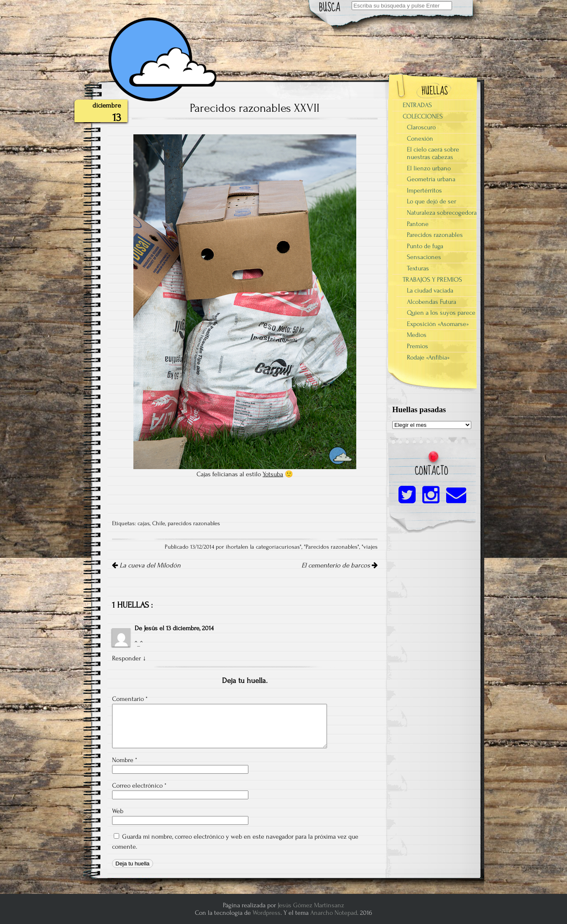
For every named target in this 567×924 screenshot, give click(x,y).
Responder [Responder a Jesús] (126, 658)
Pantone (418, 224)
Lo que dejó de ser (432, 201)
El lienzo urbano (429, 168)
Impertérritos (424, 190)
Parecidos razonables (332, 547)
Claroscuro (421, 127)
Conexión (420, 139)
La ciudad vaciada (430, 290)
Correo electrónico (139, 785)
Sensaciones (424, 257)
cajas (144, 524)
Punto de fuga (425, 246)
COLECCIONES (423, 116)
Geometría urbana (431, 179)
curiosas (289, 547)
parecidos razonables (194, 524)
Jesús (151, 628)
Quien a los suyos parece (441, 313)
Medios (417, 335)
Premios (418, 346)
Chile (159, 524)
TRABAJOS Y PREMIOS (432, 280)
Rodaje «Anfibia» (428, 357)
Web (118, 811)
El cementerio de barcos (340, 565)
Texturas (418, 268)
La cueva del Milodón (146, 565)
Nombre (125, 760)
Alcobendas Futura (432, 302)
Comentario (130, 699)
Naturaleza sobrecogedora (442, 213)
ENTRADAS (417, 105)
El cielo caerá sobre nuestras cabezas (433, 153)
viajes (370, 547)
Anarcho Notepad (334, 913)
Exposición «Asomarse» (438, 324)
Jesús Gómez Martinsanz (311, 905)
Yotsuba (273, 474)
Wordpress (267, 913)
